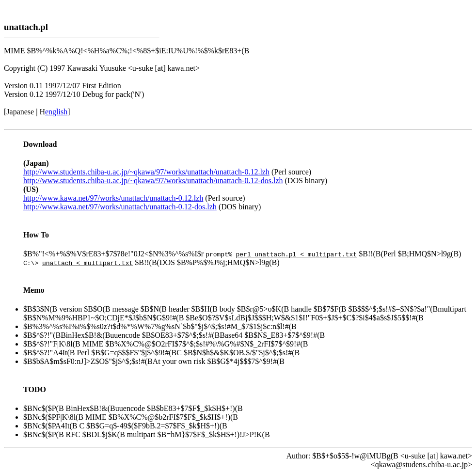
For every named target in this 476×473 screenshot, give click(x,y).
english (56, 112)
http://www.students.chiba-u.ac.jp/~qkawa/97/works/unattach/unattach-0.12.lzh (146, 172)
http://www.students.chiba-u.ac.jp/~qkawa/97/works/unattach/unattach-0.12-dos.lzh (153, 181)
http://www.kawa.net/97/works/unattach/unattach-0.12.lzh (113, 198)
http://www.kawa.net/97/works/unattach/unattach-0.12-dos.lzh (120, 207)
